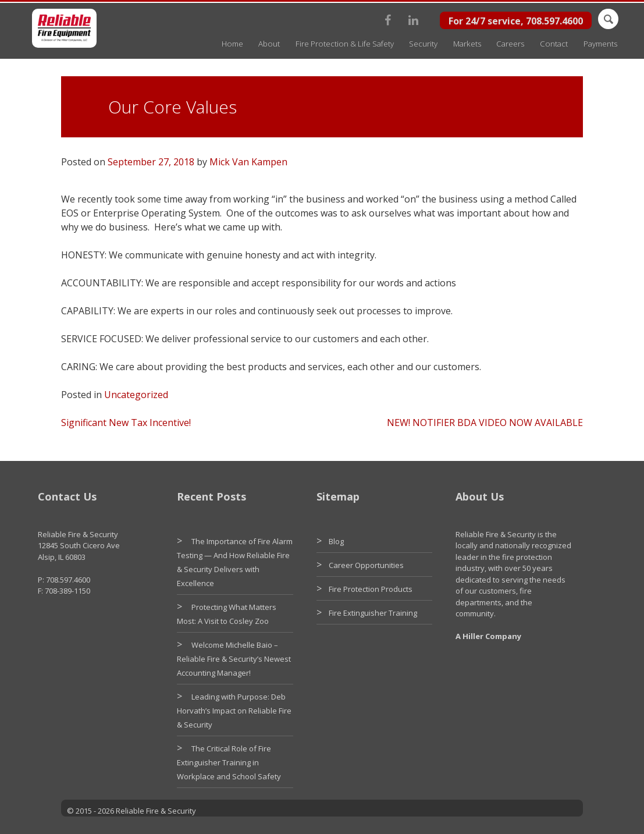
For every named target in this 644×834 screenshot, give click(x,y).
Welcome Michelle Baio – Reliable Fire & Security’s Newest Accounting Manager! (234, 659)
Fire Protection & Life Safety (345, 44)
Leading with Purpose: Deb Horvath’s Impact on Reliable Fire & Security (234, 711)
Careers (510, 44)
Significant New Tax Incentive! (126, 423)
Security (423, 44)
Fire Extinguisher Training (373, 613)
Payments (600, 44)
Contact (554, 44)
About (269, 44)
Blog (336, 541)
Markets (467, 44)
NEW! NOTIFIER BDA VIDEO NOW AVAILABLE (485, 423)
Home (232, 44)
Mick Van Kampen (248, 162)
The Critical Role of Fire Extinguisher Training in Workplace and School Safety (229, 762)
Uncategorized (136, 395)
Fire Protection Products (371, 589)
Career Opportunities (366, 565)
